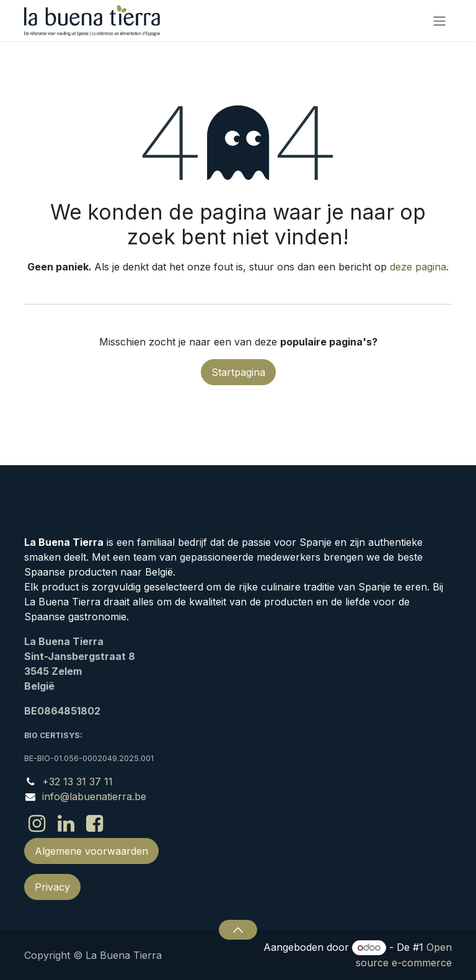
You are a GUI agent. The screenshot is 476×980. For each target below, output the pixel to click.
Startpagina (238, 372)
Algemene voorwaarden (91, 851)
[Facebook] (95, 824)
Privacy (52, 887)
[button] (238, 930)
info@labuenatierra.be (94, 796)
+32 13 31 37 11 (77, 782)
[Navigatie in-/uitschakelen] (439, 20)
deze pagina (418, 267)
